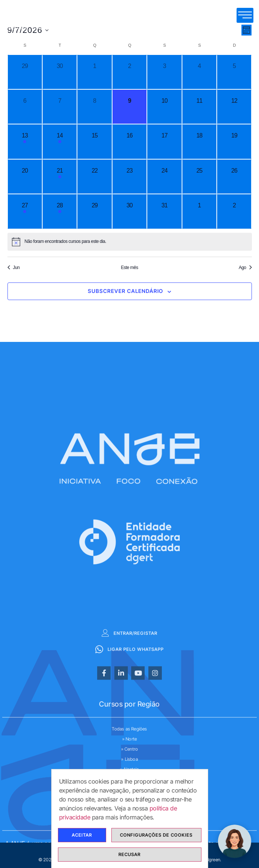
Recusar (129, 855)
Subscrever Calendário (125, 291)
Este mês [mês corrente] (129, 268)
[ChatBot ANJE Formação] (235, 841)
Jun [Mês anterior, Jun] (14, 268)
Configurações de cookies (156, 835)
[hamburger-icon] (245, 15)
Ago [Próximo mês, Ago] (245, 268)
